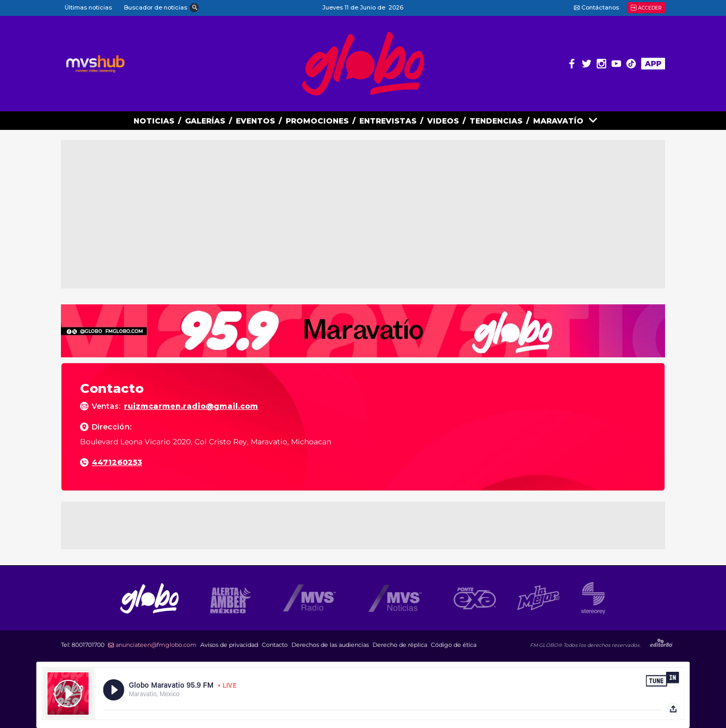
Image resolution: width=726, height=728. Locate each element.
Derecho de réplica (400, 645)
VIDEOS (443, 121)
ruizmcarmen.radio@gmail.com (191, 406)
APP (653, 64)
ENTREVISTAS (388, 121)
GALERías (205, 121)
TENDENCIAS (496, 121)
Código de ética (454, 645)
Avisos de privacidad (229, 645)
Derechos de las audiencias (330, 645)
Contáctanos (596, 7)
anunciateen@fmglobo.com (152, 645)
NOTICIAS (154, 121)
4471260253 (117, 462)
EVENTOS (255, 121)
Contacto (275, 645)
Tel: (83, 645)
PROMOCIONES (317, 121)
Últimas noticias (88, 7)
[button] (161, 8)
